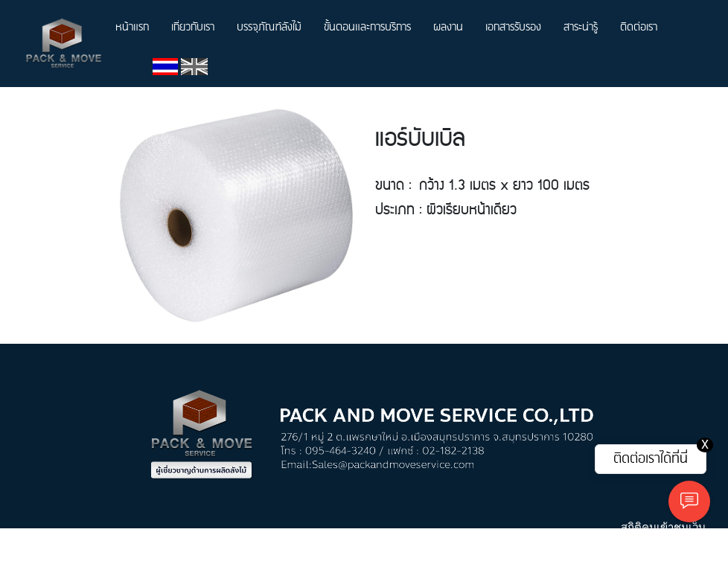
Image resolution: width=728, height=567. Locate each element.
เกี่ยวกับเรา (193, 27)
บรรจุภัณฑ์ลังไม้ (269, 27)
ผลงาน (448, 27)
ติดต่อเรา (639, 27)
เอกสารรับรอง (513, 27)
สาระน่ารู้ (581, 27)
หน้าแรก (132, 27)
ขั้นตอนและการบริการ (367, 27)
